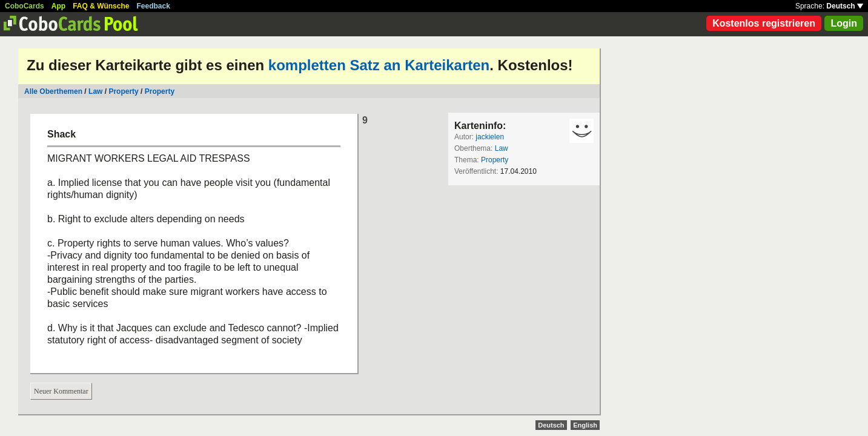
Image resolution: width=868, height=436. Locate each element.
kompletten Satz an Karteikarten (379, 65)
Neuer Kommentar (61, 391)
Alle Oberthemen (53, 91)
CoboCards (25, 6)
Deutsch (845, 6)
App (58, 6)
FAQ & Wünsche (101, 6)
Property (123, 91)
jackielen (490, 137)
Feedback (154, 6)
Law (95, 91)
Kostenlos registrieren (764, 23)
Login (844, 23)
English (585, 425)
